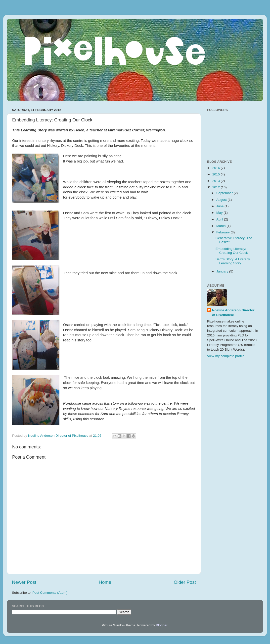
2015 (217, 174)
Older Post (185, 582)
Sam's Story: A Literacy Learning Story (233, 261)
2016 (217, 168)
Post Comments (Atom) (50, 593)
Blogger (162, 625)
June (220, 206)
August (222, 200)
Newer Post (24, 582)
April (220, 219)
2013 (217, 181)
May (220, 213)
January (223, 271)
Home (105, 582)
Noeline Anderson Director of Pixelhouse (233, 313)
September (225, 193)
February (224, 232)
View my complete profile (226, 356)
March (221, 226)
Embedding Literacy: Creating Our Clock (232, 251)
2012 (217, 187)
